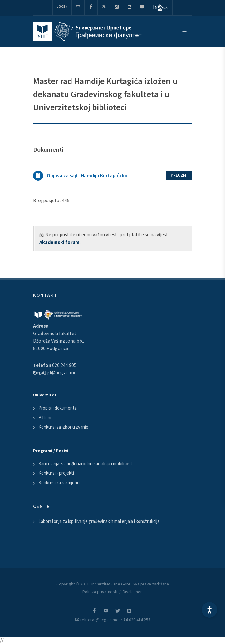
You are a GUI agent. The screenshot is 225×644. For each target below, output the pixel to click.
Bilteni (45, 418)
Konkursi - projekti (56, 473)
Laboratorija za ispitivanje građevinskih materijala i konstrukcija (99, 521)
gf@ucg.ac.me (62, 373)
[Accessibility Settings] (209, 610)
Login (62, 7)
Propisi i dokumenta (58, 408)
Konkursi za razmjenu (59, 483)
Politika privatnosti (100, 592)
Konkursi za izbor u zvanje (63, 427)
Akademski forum (59, 242)
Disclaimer (132, 592)
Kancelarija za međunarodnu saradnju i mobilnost (85, 464)
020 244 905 (64, 365)
